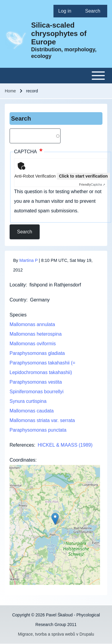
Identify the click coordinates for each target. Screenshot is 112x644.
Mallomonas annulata (32, 324)
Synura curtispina (28, 401)
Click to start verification (83, 176)
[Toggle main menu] (56, 76)
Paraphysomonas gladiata (37, 353)
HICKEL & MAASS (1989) (65, 445)
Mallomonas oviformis (33, 344)
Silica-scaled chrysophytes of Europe (59, 33)
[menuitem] (67, 11)
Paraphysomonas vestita (36, 382)
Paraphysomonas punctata (38, 430)
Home (10, 91)
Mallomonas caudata (32, 411)
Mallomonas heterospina (36, 334)
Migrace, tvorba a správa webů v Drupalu (56, 634)
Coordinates (22, 460)
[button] (55, 519)
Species (18, 315)
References (22, 445)
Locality (18, 285)
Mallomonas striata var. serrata (42, 420)
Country (18, 300)
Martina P (29, 260)
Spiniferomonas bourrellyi (37, 392)
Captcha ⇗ (92, 185)
